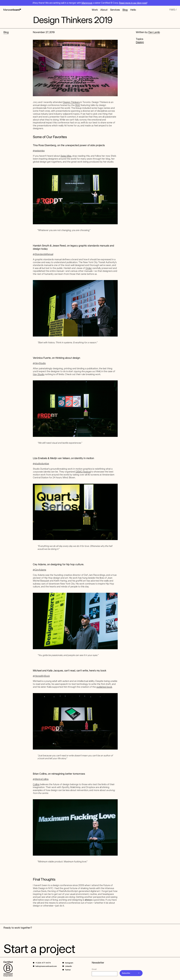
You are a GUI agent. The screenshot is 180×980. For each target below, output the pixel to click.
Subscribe (126, 973)
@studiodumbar (41, 464)
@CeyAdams (39, 570)
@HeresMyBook (41, 676)
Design (140, 42)
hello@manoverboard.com (46, 966)
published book (104, 687)
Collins (36, 784)
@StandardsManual (43, 254)
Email (94, 969)
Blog (125, 10)
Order (89, 268)
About (104, 10)
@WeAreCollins (41, 779)
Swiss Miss (66, 156)
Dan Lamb (154, 32)
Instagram (69, 963)
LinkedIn (68, 966)
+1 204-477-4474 (43, 963)
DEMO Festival (83, 472)
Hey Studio (39, 374)
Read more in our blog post (133, 3)
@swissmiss (39, 151)
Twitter (68, 970)
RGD (78, 105)
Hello (133, 10)
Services (115, 10)
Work (95, 10)
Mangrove (87, 3)
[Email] (105, 974)
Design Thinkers (71, 102)
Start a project (39, 949)
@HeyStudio (39, 363)
